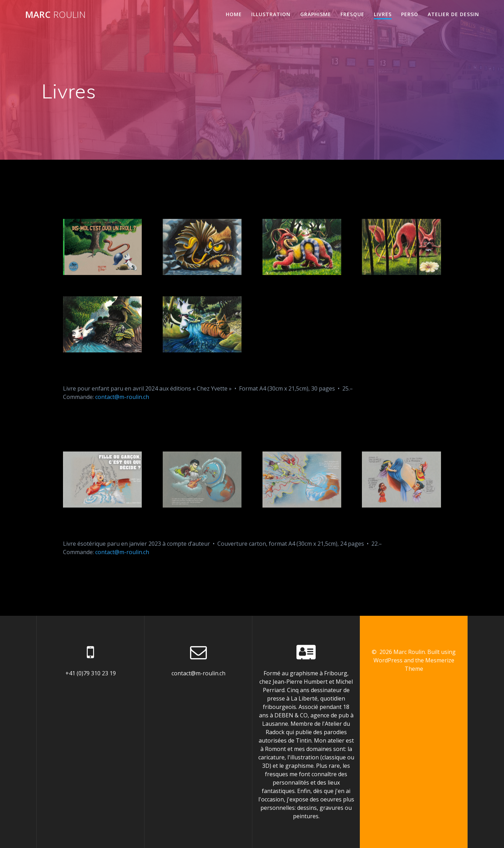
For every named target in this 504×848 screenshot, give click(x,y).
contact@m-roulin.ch (122, 397)
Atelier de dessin (453, 14)
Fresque (352, 14)
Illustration (271, 14)
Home (234, 14)
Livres (383, 14)
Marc (55, 15)
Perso (410, 14)
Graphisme (316, 14)
